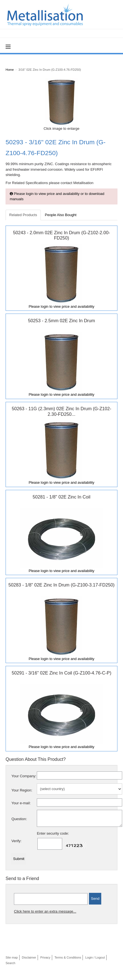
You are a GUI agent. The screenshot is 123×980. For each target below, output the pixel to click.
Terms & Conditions (68, 957)
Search (10, 963)
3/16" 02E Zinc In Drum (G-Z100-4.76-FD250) (50, 70)
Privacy (45, 957)
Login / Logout (95, 957)
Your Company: (24, 776)
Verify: (16, 841)
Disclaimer (29, 957)
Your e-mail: (21, 803)
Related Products (23, 215)
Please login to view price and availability (62, 306)
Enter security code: (53, 833)
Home (10, 70)
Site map (12, 957)
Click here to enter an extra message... (45, 911)
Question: (19, 819)
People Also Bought (61, 215)
